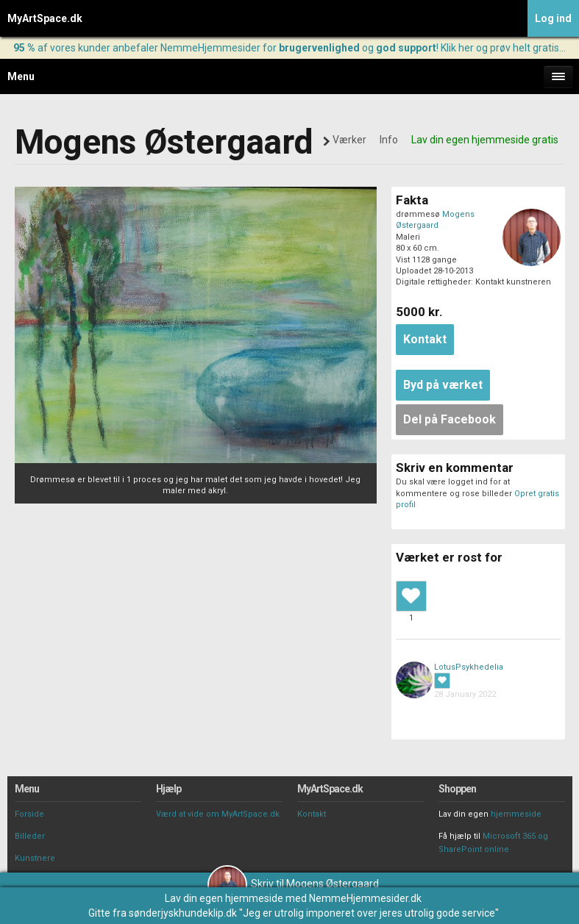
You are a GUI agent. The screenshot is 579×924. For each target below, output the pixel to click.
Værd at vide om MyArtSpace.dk (218, 814)
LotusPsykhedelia (469, 667)
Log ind (553, 18)
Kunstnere (35, 858)
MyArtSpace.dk (45, 18)
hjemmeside (516, 814)
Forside (29, 814)
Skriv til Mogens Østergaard (293, 884)
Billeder (30, 836)
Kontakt (312, 814)
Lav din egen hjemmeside (224, 898)
